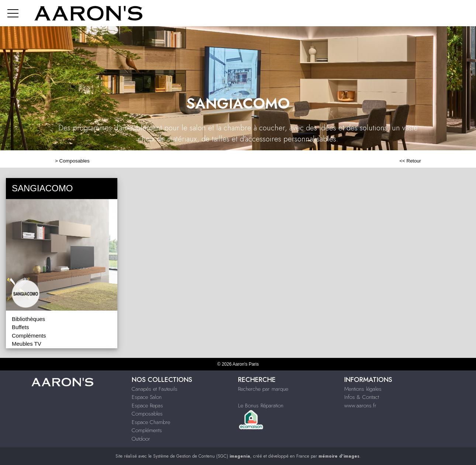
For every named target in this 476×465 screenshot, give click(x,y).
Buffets (20, 327)
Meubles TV (27, 344)
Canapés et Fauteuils (155, 389)
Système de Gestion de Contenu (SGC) (202, 456)
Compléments (29, 336)
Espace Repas (147, 406)
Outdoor (141, 439)
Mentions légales (363, 389)
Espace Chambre (151, 422)
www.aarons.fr (360, 406)
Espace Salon (147, 397)
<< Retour (410, 161)
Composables (75, 161)
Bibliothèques (28, 319)
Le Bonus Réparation (261, 406)
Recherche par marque (263, 389)
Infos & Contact (362, 397)
